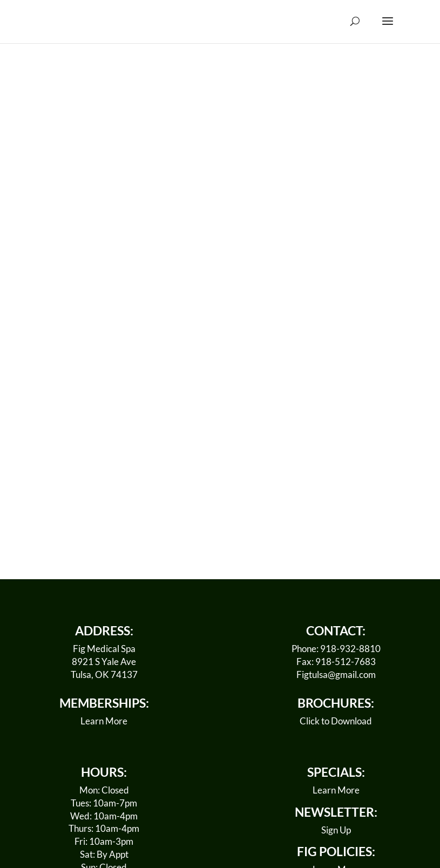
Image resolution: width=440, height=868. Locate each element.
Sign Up (336, 830)
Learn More (104, 721)
